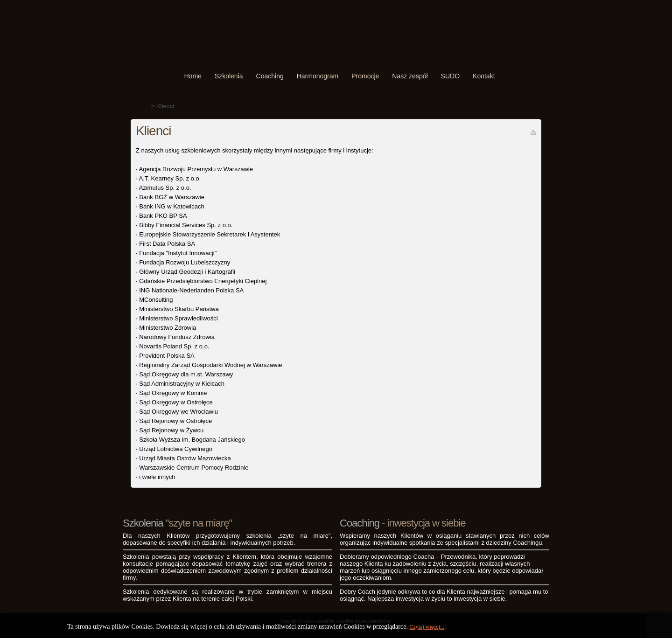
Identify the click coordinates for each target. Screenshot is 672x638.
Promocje (365, 76)
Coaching (270, 76)
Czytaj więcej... (427, 627)
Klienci (153, 131)
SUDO (450, 76)
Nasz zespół (410, 76)
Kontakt (484, 76)
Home (192, 76)
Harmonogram (318, 76)
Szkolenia (229, 76)
